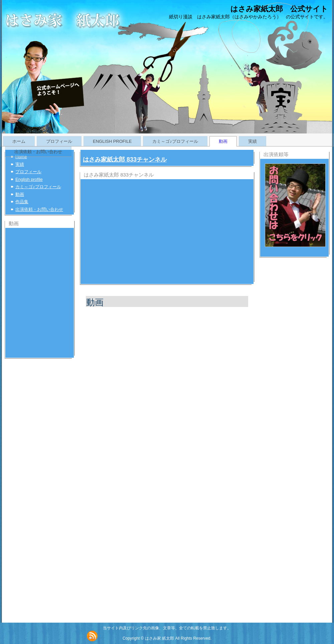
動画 (223, 141)
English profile (112, 141)
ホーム (19, 141)
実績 (253, 141)
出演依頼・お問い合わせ (38, 152)
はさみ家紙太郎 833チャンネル (125, 159)
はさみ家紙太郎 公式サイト (279, 9)
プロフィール (59, 141)
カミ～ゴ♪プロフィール (175, 141)
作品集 (22, 202)
